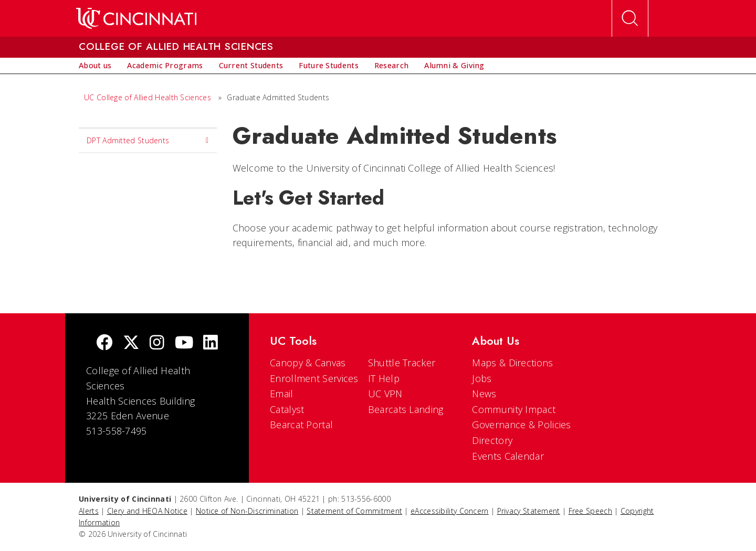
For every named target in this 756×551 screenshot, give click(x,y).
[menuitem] (95, 66)
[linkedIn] (211, 343)
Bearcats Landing (406, 409)
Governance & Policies (521, 425)
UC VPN (385, 394)
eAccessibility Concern (450, 511)
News (484, 394)
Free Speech (590, 511)
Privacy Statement (529, 511)
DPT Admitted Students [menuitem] (148, 141)
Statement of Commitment (354, 511)
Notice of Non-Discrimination (247, 511)
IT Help (384, 378)
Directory (492, 440)
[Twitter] (131, 343)
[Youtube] (184, 343)
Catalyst (287, 409)
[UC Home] (136, 18)
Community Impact (514, 409)
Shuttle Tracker (402, 363)
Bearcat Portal (301, 425)
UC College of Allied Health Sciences (149, 97)
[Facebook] (104, 343)
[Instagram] (157, 343)
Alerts (89, 511)
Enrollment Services (314, 378)
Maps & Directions (512, 363)
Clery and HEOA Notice (147, 511)
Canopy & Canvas (308, 363)
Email (282, 394)
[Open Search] (630, 18)
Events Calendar (508, 456)
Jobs (482, 378)
